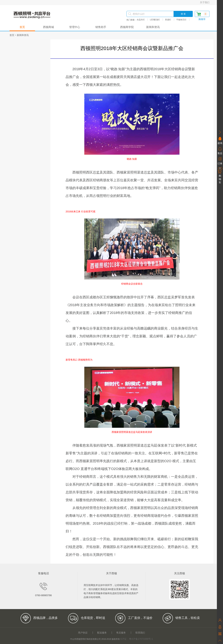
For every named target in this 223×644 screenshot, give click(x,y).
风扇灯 (168, 20)
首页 (22, 27)
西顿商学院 (127, 27)
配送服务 (102, 633)
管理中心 (75, 27)
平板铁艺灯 (181, 20)
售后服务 (121, 633)
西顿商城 (48, 27)
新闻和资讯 (153, 27)
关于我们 (205, 2)
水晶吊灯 (141, 20)
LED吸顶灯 (155, 20)
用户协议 (83, 633)
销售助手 (101, 27)
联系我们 (140, 633)
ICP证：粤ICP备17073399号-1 (137, 639)
